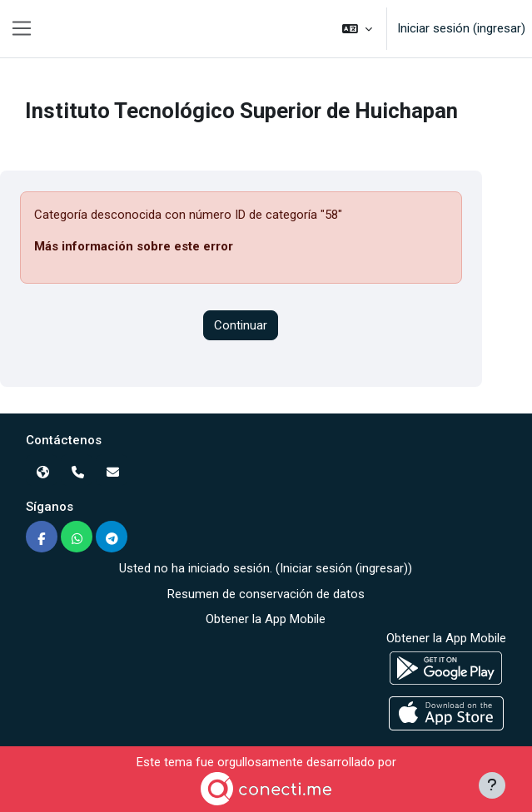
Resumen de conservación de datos (266, 594)
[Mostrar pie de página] (492, 785)
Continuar (241, 325)
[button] (357, 29)
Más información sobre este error (134, 246)
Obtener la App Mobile (266, 619)
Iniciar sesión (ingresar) (461, 28)
